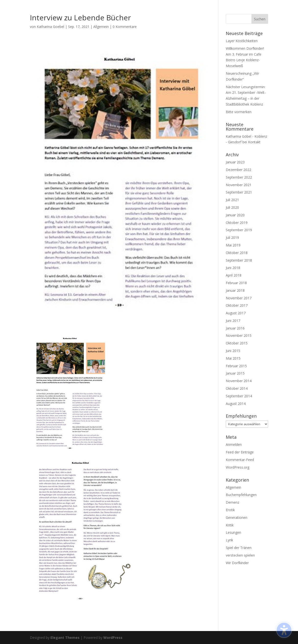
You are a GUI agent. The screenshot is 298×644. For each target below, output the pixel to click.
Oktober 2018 (237, 253)
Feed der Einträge (240, 452)
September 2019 (239, 230)
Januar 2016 (235, 328)
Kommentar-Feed (240, 460)
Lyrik (229, 540)
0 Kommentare (125, 27)
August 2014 (236, 404)
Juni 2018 (233, 268)
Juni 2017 (233, 321)
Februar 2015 (236, 366)
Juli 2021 (232, 200)
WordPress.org (238, 467)
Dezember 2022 (238, 170)
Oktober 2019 (237, 223)
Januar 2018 (235, 290)
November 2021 (239, 185)
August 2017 (236, 313)
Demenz (232, 502)
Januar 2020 (235, 215)
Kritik (230, 525)
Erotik (230, 510)
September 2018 (239, 260)
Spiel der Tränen (239, 548)
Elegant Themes (65, 638)
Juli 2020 (232, 207)
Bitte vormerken (239, 112)
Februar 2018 (236, 283)
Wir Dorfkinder (237, 563)
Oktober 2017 (237, 305)
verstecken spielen (240, 555)
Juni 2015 (233, 351)
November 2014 (239, 381)
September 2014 (239, 396)
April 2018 (234, 275)
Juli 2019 (232, 237)
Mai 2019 (233, 245)
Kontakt (254, 142)
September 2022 (239, 177)
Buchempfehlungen (241, 495)
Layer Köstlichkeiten (242, 41)
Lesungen (233, 532)
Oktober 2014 (237, 388)
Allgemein (101, 27)
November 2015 (239, 335)
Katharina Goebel (50, 27)
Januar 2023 (235, 162)
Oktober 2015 (237, 343)
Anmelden (234, 444)
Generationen (237, 517)
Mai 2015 (233, 358)
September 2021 (239, 192)
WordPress (113, 638)
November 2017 (239, 298)
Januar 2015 (235, 373)
